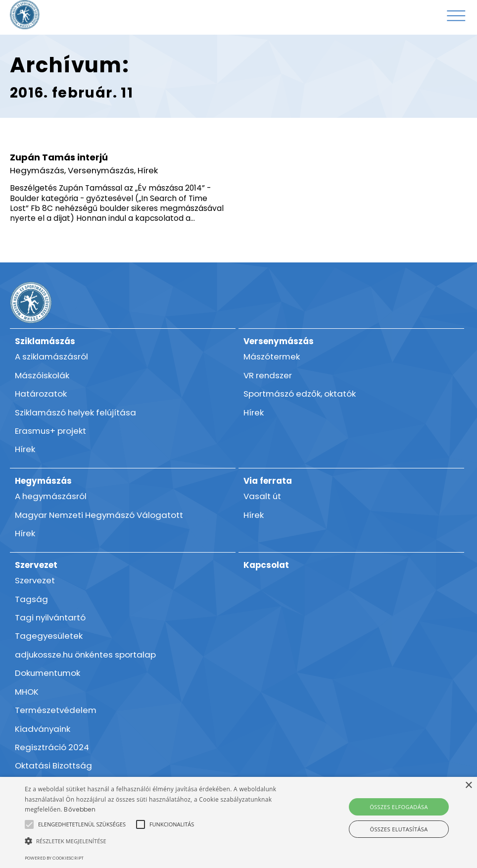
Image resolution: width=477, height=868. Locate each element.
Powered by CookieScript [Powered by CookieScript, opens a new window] (54, 858)
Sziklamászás (45, 341)
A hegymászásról (51, 496)
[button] (82, 824)
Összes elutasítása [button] (399, 829)
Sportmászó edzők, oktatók (300, 394)
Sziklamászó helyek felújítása (75, 412)
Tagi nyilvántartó (50, 617)
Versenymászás (101, 170)
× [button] (468, 786)
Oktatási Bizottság (53, 766)
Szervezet (36, 565)
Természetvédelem (56, 710)
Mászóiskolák (42, 375)
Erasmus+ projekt (50, 431)
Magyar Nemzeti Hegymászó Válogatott (99, 515)
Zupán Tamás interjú (59, 157)
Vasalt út (262, 496)
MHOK (27, 692)
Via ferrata (268, 481)
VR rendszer (268, 375)
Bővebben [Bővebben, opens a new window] (79, 809)
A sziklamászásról (51, 357)
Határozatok (41, 394)
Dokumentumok (48, 673)
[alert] (238, 822)
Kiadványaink (43, 729)
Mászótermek (272, 357)
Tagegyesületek (49, 636)
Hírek (148, 170)
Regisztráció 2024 (52, 747)
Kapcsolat (266, 565)
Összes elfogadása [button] (399, 807)
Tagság (31, 599)
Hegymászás (37, 170)
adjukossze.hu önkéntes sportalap (85, 655)
